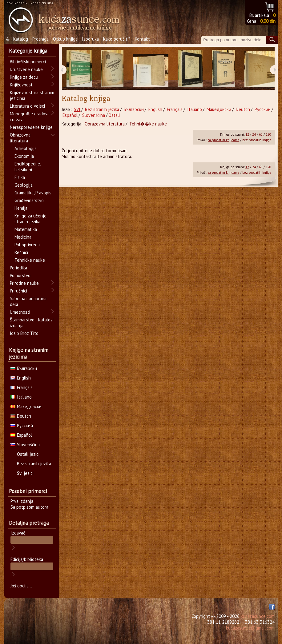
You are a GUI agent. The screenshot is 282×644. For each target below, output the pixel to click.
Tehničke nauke (30, 260)
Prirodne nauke (24, 283)
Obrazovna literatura (105, 124)
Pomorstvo (20, 275)
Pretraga (40, 39)
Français (175, 109)
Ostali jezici (28, 454)
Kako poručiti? (117, 39)
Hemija (21, 208)
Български (134, 109)
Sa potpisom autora (29, 507)
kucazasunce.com (258, 616)
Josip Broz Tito (24, 333)
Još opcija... (21, 586)
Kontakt (142, 39)
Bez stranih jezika (102, 109)
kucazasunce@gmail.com (250, 628)
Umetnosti (20, 312)
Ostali (114, 115)
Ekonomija (24, 156)
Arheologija (26, 148)
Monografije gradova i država (30, 117)
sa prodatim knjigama (224, 140)
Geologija (24, 185)
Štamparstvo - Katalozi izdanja (32, 323)
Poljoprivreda (27, 245)
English (155, 109)
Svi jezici (25, 473)
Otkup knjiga (65, 39)
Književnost (21, 85)
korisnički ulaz (42, 3)
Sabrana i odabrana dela (28, 301)
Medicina (23, 237)
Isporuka (90, 39)
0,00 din (268, 21)
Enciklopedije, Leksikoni (28, 167)
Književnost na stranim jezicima (32, 95)
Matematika (26, 229)
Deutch (243, 109)
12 (247, 134)
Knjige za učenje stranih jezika (30, 219)
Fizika (20, 177)
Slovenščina (94, 115)
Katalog (21, 39)
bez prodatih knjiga (257, 140)
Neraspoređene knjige (31, 127)
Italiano (195, 109)
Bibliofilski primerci (28, 62)
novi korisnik (17, 3)
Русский (263, 109)
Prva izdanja (22, 501)
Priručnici (18, 291)
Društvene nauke (26, 69)
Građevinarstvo (29, 200)
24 (254, 134)
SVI (77, 109)
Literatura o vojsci (27, 106)
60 (261, 134)
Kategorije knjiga (28, 51)
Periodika (18, 268)
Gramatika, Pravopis (33, 193)
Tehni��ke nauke (148, 124)
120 (268, 134)
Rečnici (21, 252)
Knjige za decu (24, 77)
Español (70, 115)
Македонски (219, 109)
